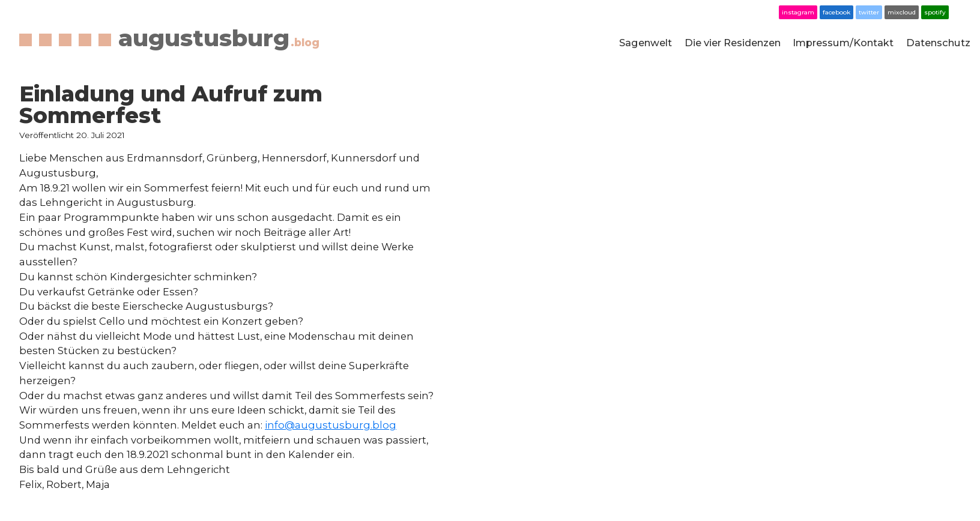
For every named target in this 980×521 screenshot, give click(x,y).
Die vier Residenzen (733, 43)
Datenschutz (938, 43)
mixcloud (902, 12)
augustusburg (219, 38)
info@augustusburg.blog (331, 425)
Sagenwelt (646, 43)
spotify (935, 12)
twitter (869, 12)
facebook (836, 12)
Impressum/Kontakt (843, 43)
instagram (798, 12)
